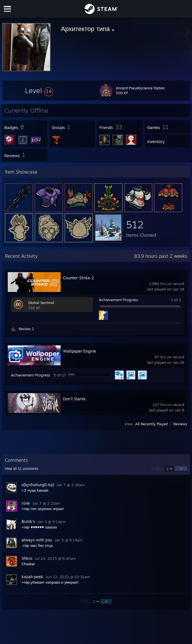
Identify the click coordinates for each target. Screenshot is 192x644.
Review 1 (26, 329)
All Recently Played (151, 424)
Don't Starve (74, 399)
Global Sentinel (41, 303)
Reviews (180, 424)
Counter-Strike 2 (78, 278)
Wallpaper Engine (79, 351)
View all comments (22, 469)
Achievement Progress (118, 300)
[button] (39, 91)
